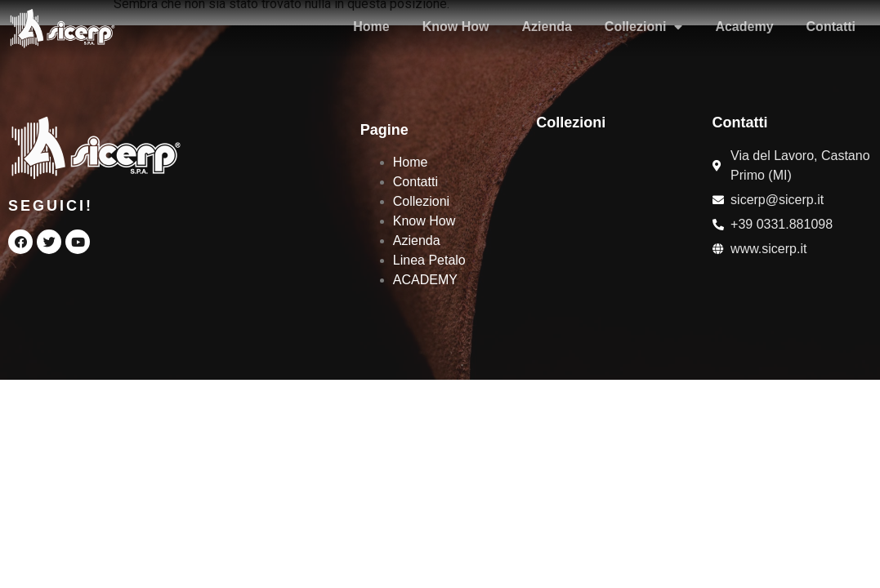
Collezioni (644, 27)
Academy (744, 27)
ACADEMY (425, 280)
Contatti (831, 27)
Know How (456, 27)
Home (371, 27)
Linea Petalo (429, 260)
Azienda (546, 27)
